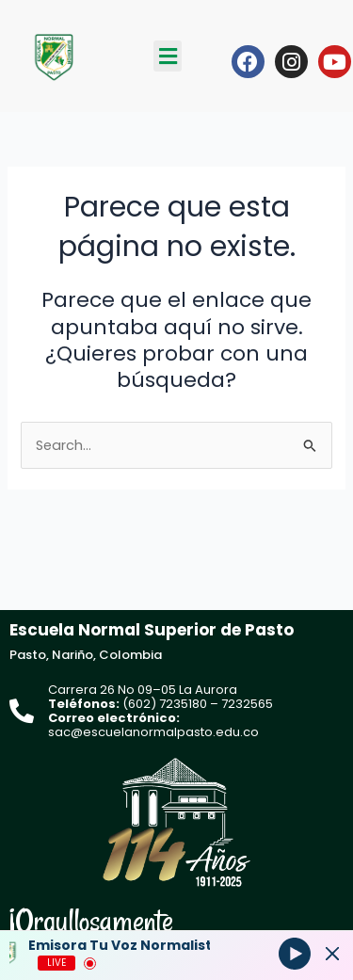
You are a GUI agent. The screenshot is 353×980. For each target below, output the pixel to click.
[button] (168, 56)
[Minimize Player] (332, 954)
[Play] (295, 953)
